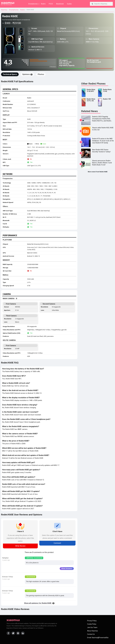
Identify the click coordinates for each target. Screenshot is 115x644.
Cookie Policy (92, 624)
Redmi (29, 98)
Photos (41, 74)
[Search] (92, 4)
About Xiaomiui (92, 631)
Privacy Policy (92, 621)
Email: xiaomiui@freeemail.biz (98, 638)
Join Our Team (92, 627)
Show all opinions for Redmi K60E (39, 603)
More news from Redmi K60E (98, 172)
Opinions (27, 74)
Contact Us (91, 634)
